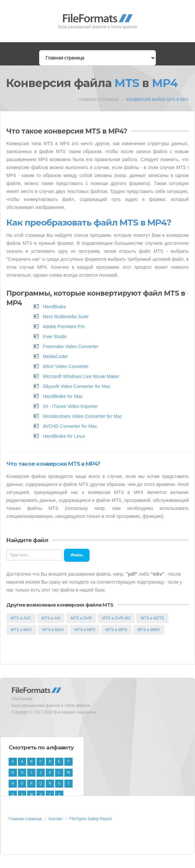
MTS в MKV (21, 630)
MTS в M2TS (152, 618)
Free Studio (55, 337)
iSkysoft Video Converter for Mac (77, 386)
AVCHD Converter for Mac (70, 426)
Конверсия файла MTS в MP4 (157, 100)
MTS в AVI (51, 618)
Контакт (56, 819)
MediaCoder (55, 356)
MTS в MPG (116, 630)
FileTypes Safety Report (91, 819)
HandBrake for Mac (63, 396)
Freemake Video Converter (71, 346)
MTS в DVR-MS (116, 618)
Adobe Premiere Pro (64, 327)
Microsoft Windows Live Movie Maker (81, 376)
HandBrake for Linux (64, 436)
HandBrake (54, 307)
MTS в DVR (81, 618)
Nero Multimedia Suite (66, 317)
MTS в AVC (21, 618)
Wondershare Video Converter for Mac (82, 416)
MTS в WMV (149, 630)
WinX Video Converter (66, 366)
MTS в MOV (53, 630)
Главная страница (99, 100)
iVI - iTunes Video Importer (70, 406)
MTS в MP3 (85, 630)
